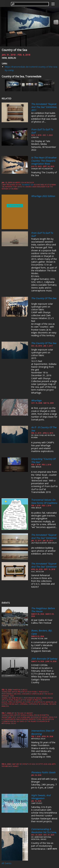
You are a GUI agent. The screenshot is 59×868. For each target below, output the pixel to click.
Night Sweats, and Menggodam (41, 797)
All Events (6, 863)
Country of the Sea (14, 50)
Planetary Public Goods (43, 772)
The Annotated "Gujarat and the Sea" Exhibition (44, 536)
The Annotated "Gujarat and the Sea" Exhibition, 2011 (44, 107)
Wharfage (36, 400)
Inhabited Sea (28, 185)
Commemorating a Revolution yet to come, (44, 831)
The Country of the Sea (44, 298)
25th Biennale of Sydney (44, 659)
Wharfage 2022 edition (43, 196)
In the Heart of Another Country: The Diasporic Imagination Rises (44, 161)
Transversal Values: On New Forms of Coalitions (44, 501)
